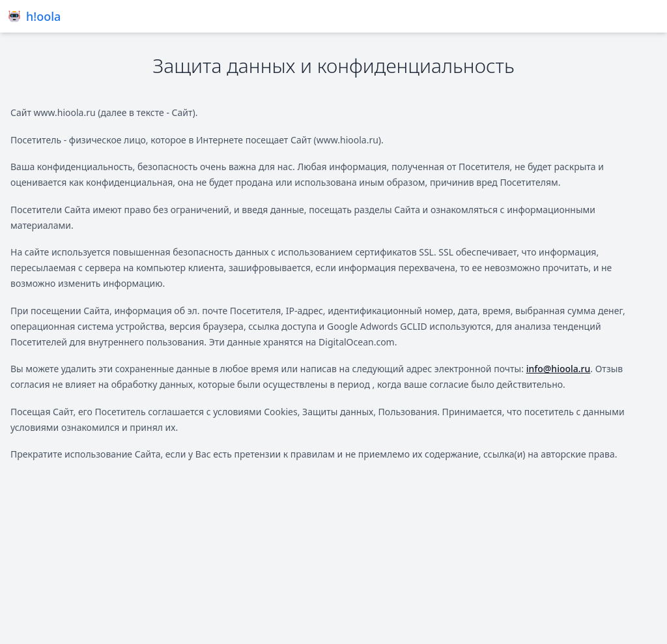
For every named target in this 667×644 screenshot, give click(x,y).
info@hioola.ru (559, 369)
